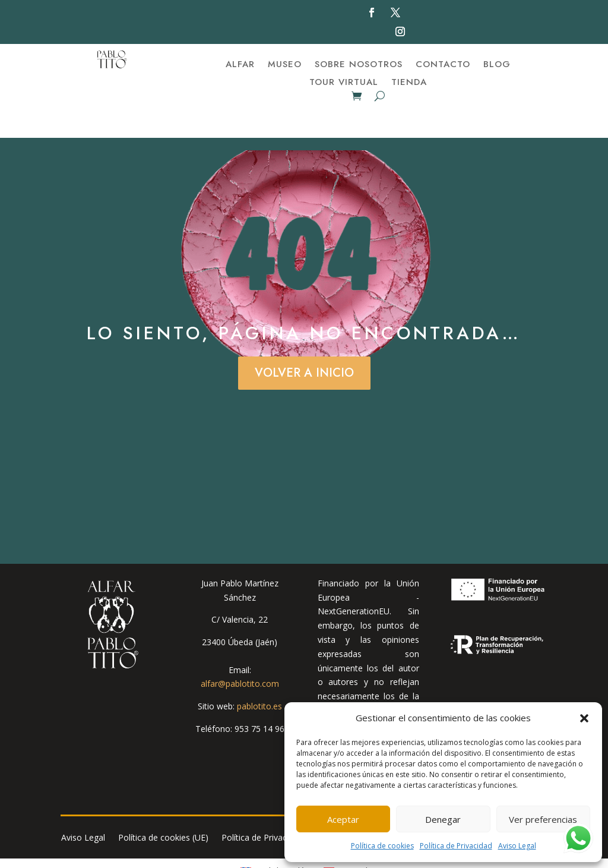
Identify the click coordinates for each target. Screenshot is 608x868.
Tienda (409, 83)
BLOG (497, 65)
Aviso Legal (517, 846)
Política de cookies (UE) (163, 805)
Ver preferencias (543, 819)
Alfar (240, 65)
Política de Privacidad (456, 846)
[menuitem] (276, 838)
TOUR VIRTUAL (344, 83)
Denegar (443, 819)
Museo (285, 65)
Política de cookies (382, 846)
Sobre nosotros (359, 65)
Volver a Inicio (304, 340)
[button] (584, 718)
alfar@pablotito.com (240, 650)
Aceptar (343, 819)
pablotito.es (259, 673)
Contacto (443, 65)
